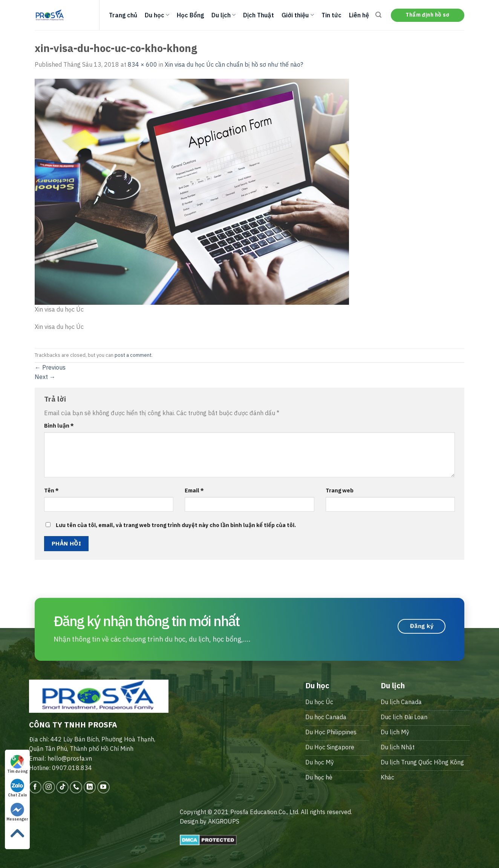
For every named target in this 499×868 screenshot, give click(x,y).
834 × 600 (142, 64)
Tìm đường (17, 764)
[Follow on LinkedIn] (90, 787)
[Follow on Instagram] (49, 787)
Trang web (340, 490)
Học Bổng (190, 15)
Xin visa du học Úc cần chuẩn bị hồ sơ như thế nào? (234, 64)
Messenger (17, 812)
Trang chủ (123, 15)
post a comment (133, 355)
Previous (50, 367)
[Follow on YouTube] (103, 787)
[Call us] (76, 787)
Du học (157, 15)
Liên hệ (359, 15)
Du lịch (223, 15)
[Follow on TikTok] (62, 787)
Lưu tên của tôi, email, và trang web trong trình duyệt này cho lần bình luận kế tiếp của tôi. (176, 525)
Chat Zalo (18, 788)
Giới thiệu (298, 15)
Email (194, 490)
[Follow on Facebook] (35, 787)
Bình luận (59, 426)
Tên (51, 490)
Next (45, 377)
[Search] (378, 15)
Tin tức (331, 15)
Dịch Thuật (259, 15)
